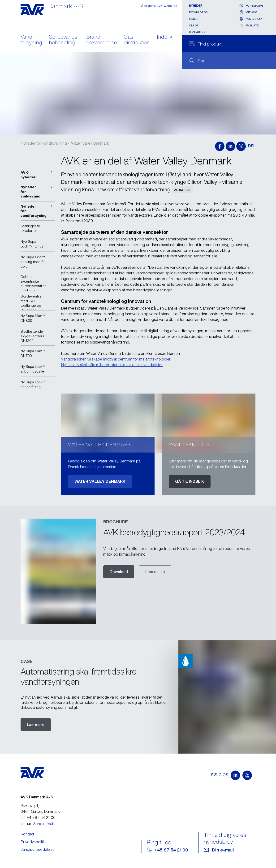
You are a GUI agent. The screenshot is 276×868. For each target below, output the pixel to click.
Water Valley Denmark (100, 481)
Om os (194, 25)
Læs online (155, 572)
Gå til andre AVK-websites (158, 6)
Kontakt (27, 834)
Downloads (198, 12)
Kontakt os (198, 32)
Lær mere (36, 725)
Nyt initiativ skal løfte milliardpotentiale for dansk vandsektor (112, 365)
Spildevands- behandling (64, 40)
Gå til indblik (190, 481)
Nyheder (196, 6)
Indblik (165, 37)
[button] (38, 175)
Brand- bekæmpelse (102, 40)
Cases (194, 19)
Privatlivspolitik (33, 842)
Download (119, 572)
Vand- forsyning (31, 40)
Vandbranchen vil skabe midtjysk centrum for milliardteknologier (116, 359)
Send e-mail (43, 824)
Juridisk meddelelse (38, 849)
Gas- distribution (137, 40)
